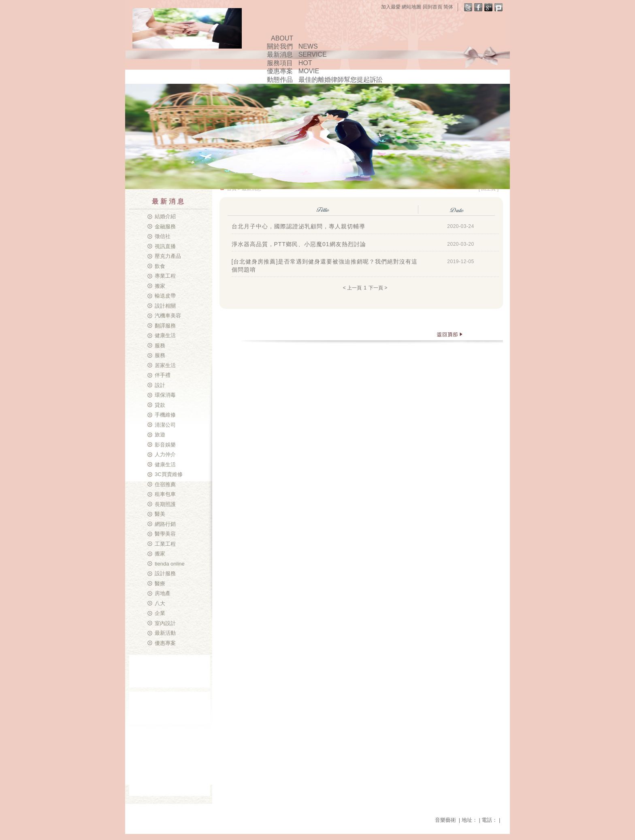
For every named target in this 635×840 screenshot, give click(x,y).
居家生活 (165, 365)
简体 (448, 7)
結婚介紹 (165, 216)
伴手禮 (163, 375)
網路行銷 (165, 524)
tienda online (170, 564)
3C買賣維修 (169, 474)
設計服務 (165, 573)
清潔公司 (165, 425)
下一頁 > (378, 288)
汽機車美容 (168, 316)
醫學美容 (165, 534)
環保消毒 (165, 395)
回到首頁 (433, 7)
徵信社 (163, 236)
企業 (160, 613)
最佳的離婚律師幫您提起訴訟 (341, 80)
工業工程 (165, 544)
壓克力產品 (168, 256)
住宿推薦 (165, 484)
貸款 (160, 405)
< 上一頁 (352, 288)
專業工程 (165, 276)
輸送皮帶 (165, 296)
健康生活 (165, 335)
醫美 (160, 514)
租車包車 (165, 494)
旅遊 (160, 435)
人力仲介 (165, 454)
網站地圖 (411, 7)
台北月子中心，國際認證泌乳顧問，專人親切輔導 (298, 226)
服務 (160, 346)
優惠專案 (165, 643)
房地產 (163, 593)
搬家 (160, 286)
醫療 (160, 584)
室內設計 (165, 623)
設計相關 (165, 306)
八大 (160, 603)
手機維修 (165, 415)
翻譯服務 (165, 326)
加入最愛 (391, 7)
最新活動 (165, 633)
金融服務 (165, 226)
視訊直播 (165, 246)
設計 (160, 385)
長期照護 (165, 504)
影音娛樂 (165, 445)
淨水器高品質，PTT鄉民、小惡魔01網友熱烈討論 (299, 244)
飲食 (160, 266)
